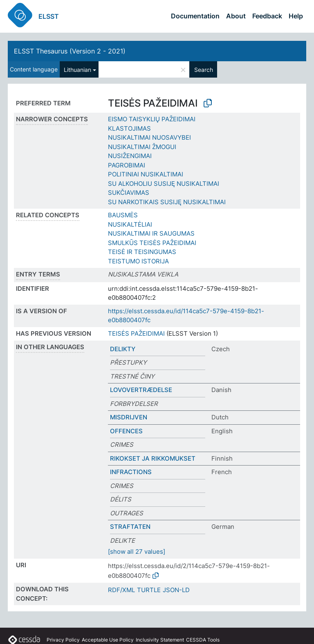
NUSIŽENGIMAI (130, 156)
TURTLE (149, 590)
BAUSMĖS (123, 215)
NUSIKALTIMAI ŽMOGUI (142, 147)
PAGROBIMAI (127, 165)
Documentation (195, 16)
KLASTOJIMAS (129, 128)
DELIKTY (123, 349)
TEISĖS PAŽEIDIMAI (136, 333)
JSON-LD (176, 590)
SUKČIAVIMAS (129, 193)
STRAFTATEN (130, 527)
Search (204, 70)
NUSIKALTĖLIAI (130, 224)
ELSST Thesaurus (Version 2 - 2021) (70, 51)
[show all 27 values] (137, 552)
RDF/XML (121, 590)
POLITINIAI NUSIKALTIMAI (146, 174)
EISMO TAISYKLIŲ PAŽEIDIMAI (152, 119)
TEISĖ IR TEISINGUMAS (142, 252)
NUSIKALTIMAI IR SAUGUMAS (151, 233)
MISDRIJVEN (129, 417)
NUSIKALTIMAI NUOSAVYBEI (149, 137)
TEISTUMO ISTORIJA (138, 261)
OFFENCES (126, 431)
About (236, 16)
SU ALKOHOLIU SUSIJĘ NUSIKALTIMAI (164, 184)
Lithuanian (77, 70)
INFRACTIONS (131, 472)
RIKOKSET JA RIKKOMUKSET (153, 458)
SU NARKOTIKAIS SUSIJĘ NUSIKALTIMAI (167, 202)
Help (296, 16)
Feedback (267, 16)
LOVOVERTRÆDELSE (141, 390)
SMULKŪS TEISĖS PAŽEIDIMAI (152, 243)
